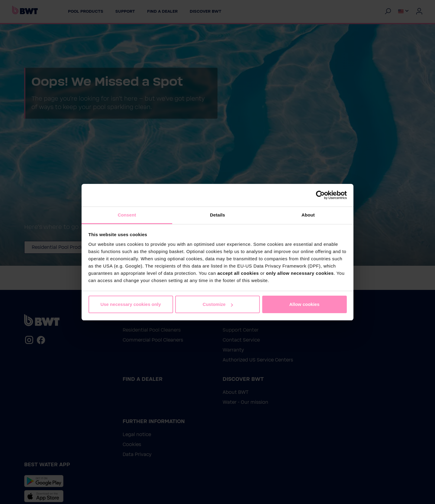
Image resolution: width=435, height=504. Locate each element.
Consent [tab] (127, 215)
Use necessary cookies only (130, 304)
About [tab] (308, 215)
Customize (218, 304)
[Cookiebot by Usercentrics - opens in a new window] (320, 195)
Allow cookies (304, 304)
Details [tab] (217, 215)
